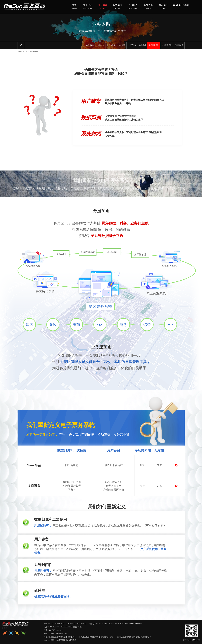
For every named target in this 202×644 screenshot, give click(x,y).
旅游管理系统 (167, 45)
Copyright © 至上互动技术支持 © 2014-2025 (106, 623)
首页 (28, 51)
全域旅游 (122, 45)
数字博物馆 (179, 45)
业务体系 (58, 623)
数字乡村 (143, 45)
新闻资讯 (80, 623)
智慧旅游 (101, 45)
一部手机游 (132, 45)
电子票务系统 (154, 45)
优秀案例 (69, 623)
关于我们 (47, 623)
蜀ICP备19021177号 (134, 623)
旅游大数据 (111, 45)
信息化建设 (90, 45)
